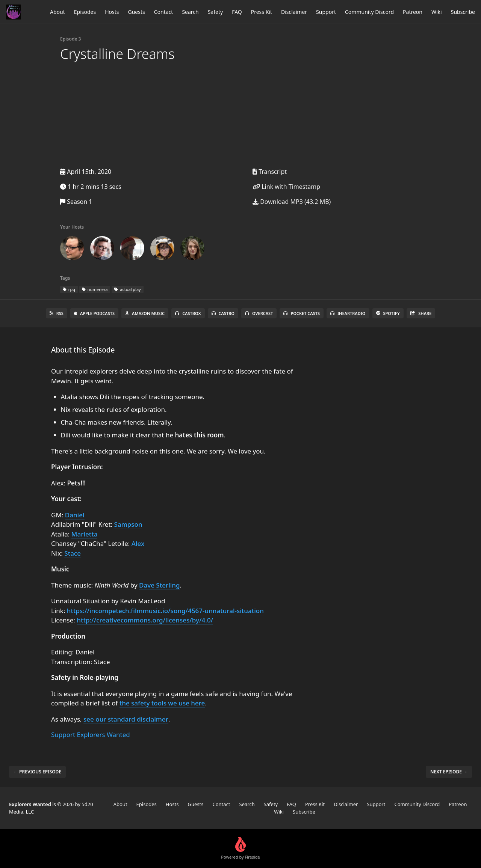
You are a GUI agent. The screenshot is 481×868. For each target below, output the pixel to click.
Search (190, 12)
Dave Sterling (159, 585)
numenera (95, 289)
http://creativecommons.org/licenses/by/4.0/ (145, 620)
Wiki (437, 12)
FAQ (237, 12)
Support (326, 12)
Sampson (128, 524)
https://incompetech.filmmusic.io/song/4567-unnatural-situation (165, 611)
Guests (137, 12)
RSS (57, 313)
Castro (223, 313)
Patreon (413, 12)
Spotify (388, 313)
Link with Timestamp (286, 187)
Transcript (270, 172)
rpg (69, 289)
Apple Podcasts (94, 313)
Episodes (85, 12)
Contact (164, 12)
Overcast (259, 313)
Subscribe (463, 12)
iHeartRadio (348, 313)
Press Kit (262, 12)
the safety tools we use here (162, 703)
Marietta (85, 534)
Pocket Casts (302, 313)
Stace (73, 553)
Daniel (75, 515)
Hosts (112, 12)
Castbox (188, 313)
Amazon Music (145, 313)
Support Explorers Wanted (91, 735)
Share (421, 313)
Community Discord (369, 12)
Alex (138, 543)
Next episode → (449, 772)
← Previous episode (37, 772)
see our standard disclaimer (126, 719)
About (57, 12)
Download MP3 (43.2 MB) (292, 202)
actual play (127, 289)
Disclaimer (294, 12)
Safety (215, 12)
